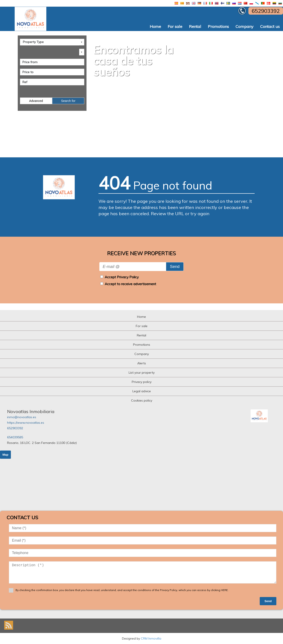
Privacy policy (142, 382)
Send (175, 266)
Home (155, 26)
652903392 (15, 428)
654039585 (15, 437)
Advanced (36, 101)
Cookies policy (142, 400)
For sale (175, 26)
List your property (142, 373)
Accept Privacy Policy (122, 277)
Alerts (142, 363)
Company (245, 26)
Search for (68, 101)
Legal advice (142, 391)
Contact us (270, 26)
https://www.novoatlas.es (26, 423)
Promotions (218, 26)
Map (5, 455)
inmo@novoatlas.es (22, 417)
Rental (195, 26)
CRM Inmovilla (151, 638)
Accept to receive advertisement (130, 284)
